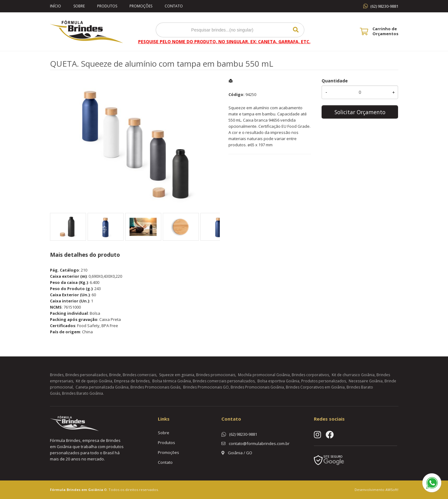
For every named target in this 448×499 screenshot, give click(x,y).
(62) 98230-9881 (384, 6)
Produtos (107, 6)
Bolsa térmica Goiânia (172, 381)
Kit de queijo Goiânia (94, 381)
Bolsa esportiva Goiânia (278, 381)
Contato (174, 6)
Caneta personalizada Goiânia (102, 387)
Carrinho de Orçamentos (385, 31)
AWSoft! (392, 490)
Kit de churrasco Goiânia (353, 375)
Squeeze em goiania (177, 375)
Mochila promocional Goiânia (264, 375)
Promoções (141, 6)
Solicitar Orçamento (360, 112)
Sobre (79, 6)
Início (55, 6)
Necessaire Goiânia (366, 381)
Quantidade (335, 81)
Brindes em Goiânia (85, 490)
